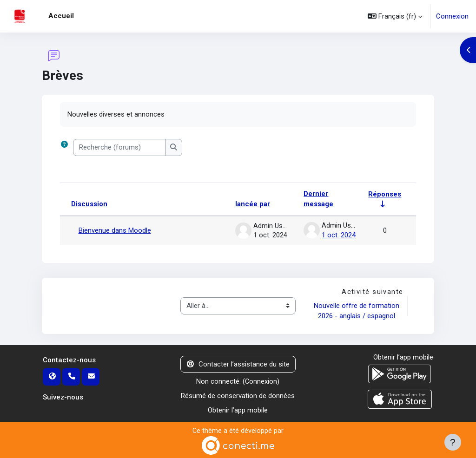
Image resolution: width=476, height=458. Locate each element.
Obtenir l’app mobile (238, 409)
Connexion (452, 16)
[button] (395, 16)
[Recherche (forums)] (119, 148)
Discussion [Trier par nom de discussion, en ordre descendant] (89, 204)
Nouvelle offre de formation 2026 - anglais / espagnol (357, 310)
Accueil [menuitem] (61, 16)
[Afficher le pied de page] (453, 442)
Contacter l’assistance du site (238, 364)
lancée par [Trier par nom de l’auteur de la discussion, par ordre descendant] (253, 204)
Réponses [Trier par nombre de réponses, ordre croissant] (385, 194)
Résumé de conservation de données (238, 395)
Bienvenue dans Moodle (115, 230)
